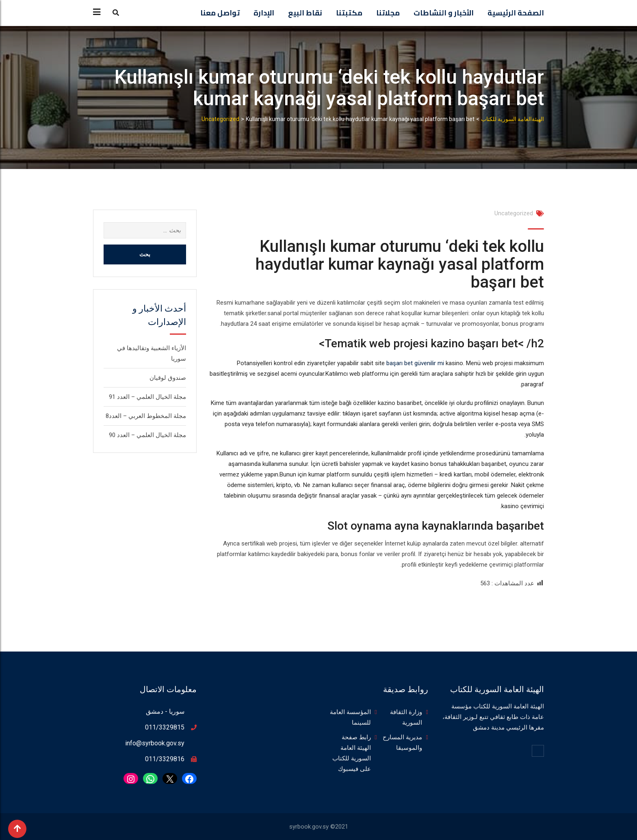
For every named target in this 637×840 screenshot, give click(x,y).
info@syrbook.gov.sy (155, 743)
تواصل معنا (220, 13)
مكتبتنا (349, 13)
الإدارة (264, 13)
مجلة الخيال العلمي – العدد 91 (147, 397)
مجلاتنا (388, 13)
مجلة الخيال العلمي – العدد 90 (147, 435)
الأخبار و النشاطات (444, 13)
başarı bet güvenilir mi (415, 363)
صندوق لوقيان (168, 378)
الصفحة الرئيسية (516, 13)
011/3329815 (165, 727)
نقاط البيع (305, 13)
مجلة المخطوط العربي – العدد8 (146, 416)
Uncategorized (514, 213)
